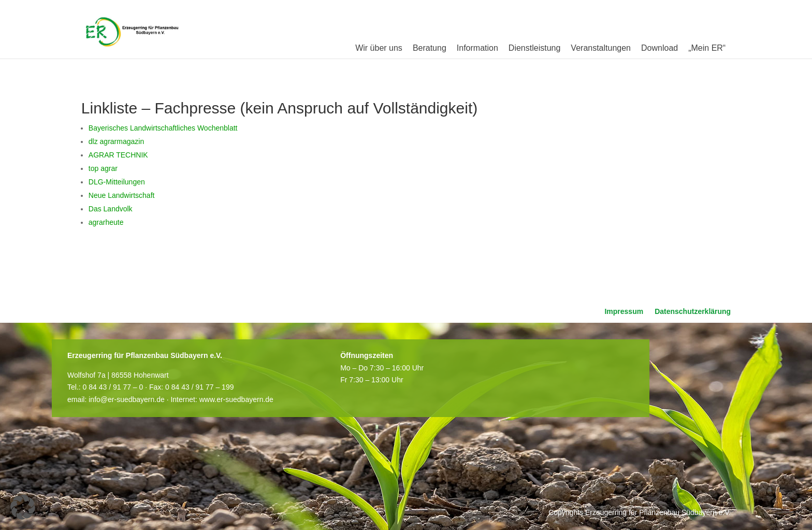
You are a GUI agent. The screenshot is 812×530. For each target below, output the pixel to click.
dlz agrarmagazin (116, 141)
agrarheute (106, 222)
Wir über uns (379, 48)
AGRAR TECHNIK (118, 155)
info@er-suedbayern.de (127, 399)
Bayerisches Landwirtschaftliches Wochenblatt (163, 128)
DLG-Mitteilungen (117, 182)
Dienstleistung (535, 48)
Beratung (430, 48)
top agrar (103, 168)
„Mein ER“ (707, 48)
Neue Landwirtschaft (122, 195)
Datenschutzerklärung (693, 312)
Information (477, 48)
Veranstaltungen (601, 48)
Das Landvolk (111, 209)
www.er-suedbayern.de (236, 399)
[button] (23, 507)
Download (659, 48)
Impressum (624, 312)
